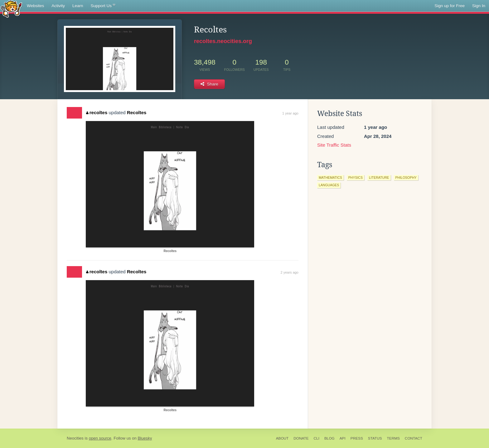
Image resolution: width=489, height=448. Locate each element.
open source (100, 438)
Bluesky (145, 438)
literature (379, 178)
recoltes (97, 112)
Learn (78, 6)
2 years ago (290, 272)
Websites (35, 6)
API (343, 438)
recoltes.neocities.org (223, 41)
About (282, 438)
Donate (301, 438)
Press (357, 438)
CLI (317, 438)
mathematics (330, 178)
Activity (58, 6)
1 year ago (290, 113)
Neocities (75, 438)
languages (329, 185)
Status (375, 438)
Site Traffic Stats (334, 145)
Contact (414, 438)
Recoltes (137, 112)
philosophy (406, 178)
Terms (393, 438)
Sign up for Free (450, 6)
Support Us (103, 6)
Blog (329, 438)
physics (356, 178)
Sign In (479, 6)
